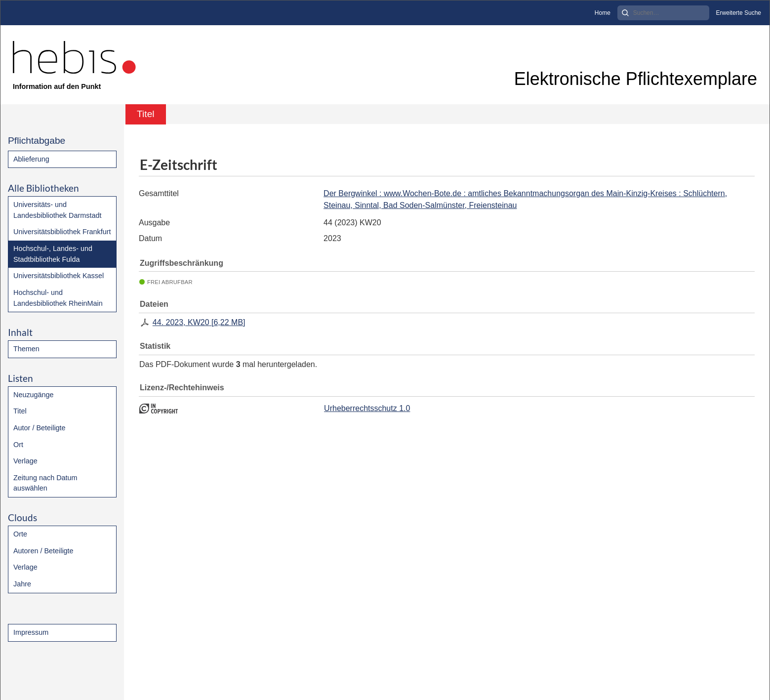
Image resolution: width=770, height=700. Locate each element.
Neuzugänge (34, 395)
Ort (18, 445)
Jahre (22, 584)
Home (603, 13)
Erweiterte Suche (739, 13)
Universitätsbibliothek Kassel (59, 276)
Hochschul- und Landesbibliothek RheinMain (58, 298)
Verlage (25, 461)
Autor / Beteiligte (40, 428)
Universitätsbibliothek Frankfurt (62, 232)
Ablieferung (31, 159)
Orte (20, 534)
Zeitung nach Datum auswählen (45, 483)
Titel (20, 411)
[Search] (663, 13)
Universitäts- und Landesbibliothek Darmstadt (57, 210)
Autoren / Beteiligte (43, 551)
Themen (26, 349)
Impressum (31, 632)
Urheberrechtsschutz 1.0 (367, 408)
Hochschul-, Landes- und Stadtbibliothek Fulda (53, 254)
